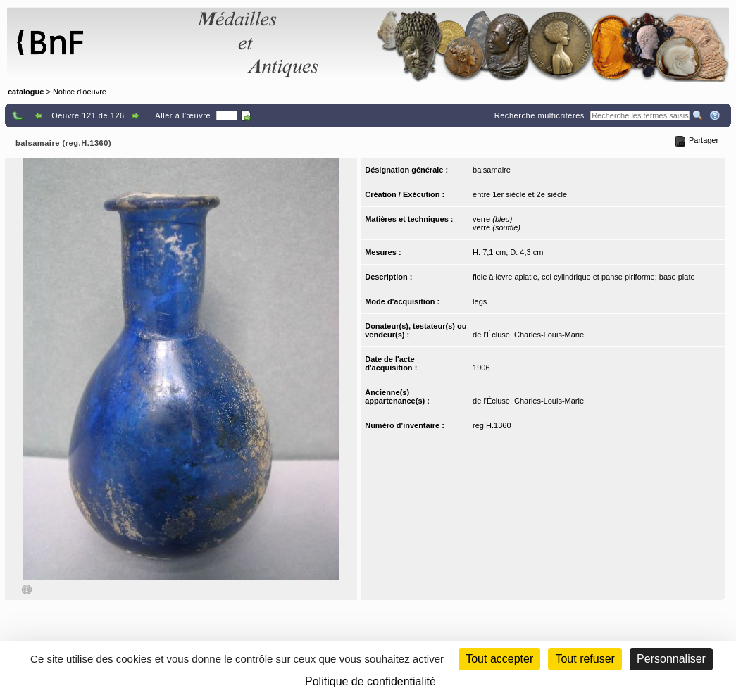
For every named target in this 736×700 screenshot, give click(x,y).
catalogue (26, 92)
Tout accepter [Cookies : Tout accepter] (499, 659)
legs (480, 301)
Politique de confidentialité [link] (370, 681)
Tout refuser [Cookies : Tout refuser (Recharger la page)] (585, 659)
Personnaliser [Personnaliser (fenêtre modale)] (671, 659)
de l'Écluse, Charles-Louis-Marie (528, 335)
